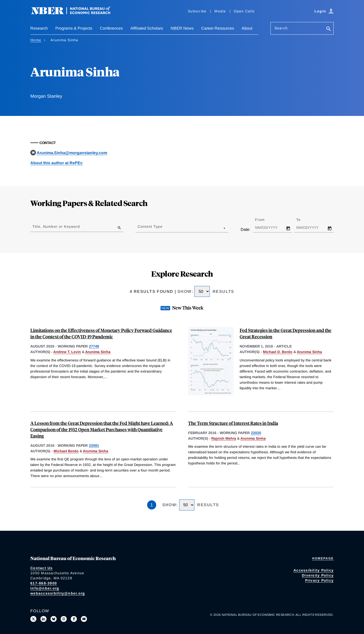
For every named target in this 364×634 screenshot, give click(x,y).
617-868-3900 (44, 583)
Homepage (323, 558)
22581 (94, 445)
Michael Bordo (66, 451)
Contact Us (42, 568)
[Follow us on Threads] (64, 619)
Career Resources (218, 28)
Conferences (111, 28)
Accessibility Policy (314, 570)
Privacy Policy (320, 580)
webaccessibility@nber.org (58, 593)
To (303, 220)
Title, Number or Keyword (56, 227)
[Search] (329, 29)
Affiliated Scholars (147, 28)
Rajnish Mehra (224, 438)
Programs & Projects (74, 28)
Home (36, 40)
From (264, 220)
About (247, 28)
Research (39, 28)
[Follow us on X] (33, 619)
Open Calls (244, 11)
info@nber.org (45, 588)
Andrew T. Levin (67, 352)
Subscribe (197, 11)
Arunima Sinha (98, 352)
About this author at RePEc (56, 163)
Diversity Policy (318, 575)
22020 (256, 433)
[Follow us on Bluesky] (54, 619)
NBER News (182, 28)
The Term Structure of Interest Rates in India (233, 423)
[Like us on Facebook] (74, 619)
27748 (94, 346)
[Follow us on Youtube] (84, 619)
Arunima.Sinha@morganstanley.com (72, 153)
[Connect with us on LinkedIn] (43, 619)
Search (281, 28)
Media (220, 11)
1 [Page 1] (152, 505)
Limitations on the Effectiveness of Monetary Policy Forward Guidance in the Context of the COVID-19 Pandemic (101, 333)
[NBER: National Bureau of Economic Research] (75, 13)
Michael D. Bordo (278, 352)
